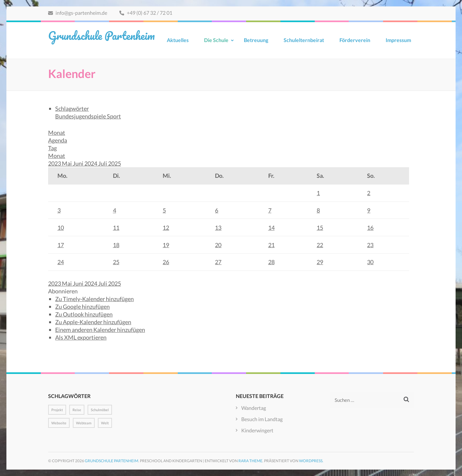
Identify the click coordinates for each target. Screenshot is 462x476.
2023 (55, 163)
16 (370, 228)
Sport (114, 116)
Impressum (398, 40)
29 (320, 262)
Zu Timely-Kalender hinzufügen (94, 299)
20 (218, 245)
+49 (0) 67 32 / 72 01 (146, 13)
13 (218, 228)
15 (320, 228)
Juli (103, 163)
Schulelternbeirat (304, 40)
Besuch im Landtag (262, 419)
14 (271, 228)
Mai (67, 163)
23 (370, 245)
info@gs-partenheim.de (78, 13)
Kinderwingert (257, 430)
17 (61, 245)
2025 (115, 163)
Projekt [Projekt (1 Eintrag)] (57, 410)
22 (320, 245)
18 (116, 245)
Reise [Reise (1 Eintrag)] (77, 410)
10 (61, 228)
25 (116, 262)
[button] (63, 291)
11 (116, 228)
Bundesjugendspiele (81, 116)
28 (271, 262)
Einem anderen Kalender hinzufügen (100, 330)
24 (61, 262)
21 (271, 245)
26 (166, 262)
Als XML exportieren (81, 337)
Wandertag (254, 408)
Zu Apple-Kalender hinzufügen (93, 322)
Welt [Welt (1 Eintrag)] (105, 423)
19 (166, 245)
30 (370, 262)
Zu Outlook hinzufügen (84, 314)
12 (166, 228)
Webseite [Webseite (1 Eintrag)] (59, 423)
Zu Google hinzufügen (82, 307)
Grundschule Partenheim (101, 35)
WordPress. (311, 461)
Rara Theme (250, 461)
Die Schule (216, 40)
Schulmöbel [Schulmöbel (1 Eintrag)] (100, 410)
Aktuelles (178, 40)
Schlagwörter (72, 108)
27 (218, 262)
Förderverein (355, 40)
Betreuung (256, 40)
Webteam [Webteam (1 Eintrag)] (84, 423)
